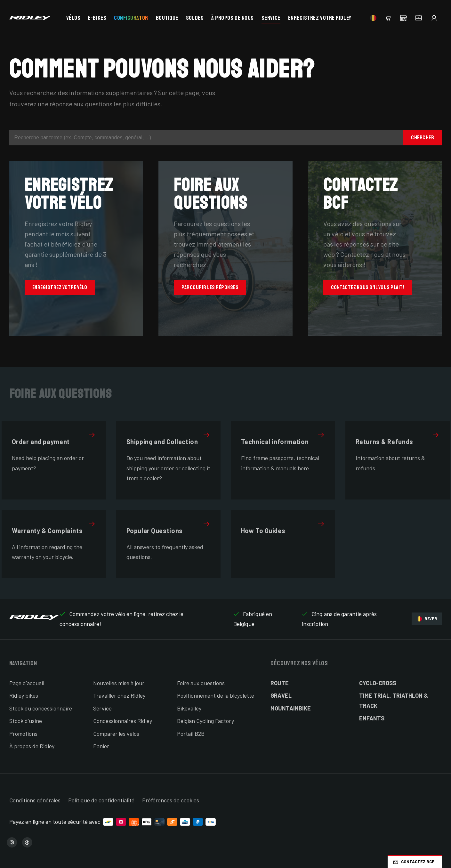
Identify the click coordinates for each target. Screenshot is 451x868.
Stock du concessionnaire (41, 708)
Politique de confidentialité (101, 800)
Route (280, 683)
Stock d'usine (26, 721)
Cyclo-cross (378, 683)
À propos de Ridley (32, 746)
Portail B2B (191, 734)
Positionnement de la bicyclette (216, 695)
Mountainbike (291, 708)
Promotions (23, 734)
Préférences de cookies (171, 800)
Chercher (423, 138)
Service (271, 18)
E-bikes (97, 18)
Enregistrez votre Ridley (320, 18)
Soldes (195, 18)
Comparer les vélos (116, 734)
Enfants (372, 718)
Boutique (167, 18)
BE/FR (427, 619)
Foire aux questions (201, 683)
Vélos (73, 18)
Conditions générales (35, 800)
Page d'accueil (27, 683)
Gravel (281, 695)
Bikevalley (189, 708)
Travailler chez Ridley (119, 695)
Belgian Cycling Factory (205, 721)
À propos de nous (233, 18)
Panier (101, 746)
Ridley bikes (24, 695)
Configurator (131, 18)
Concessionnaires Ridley (123, 721)
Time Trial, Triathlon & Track (394, 701)
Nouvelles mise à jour (119, 683)
